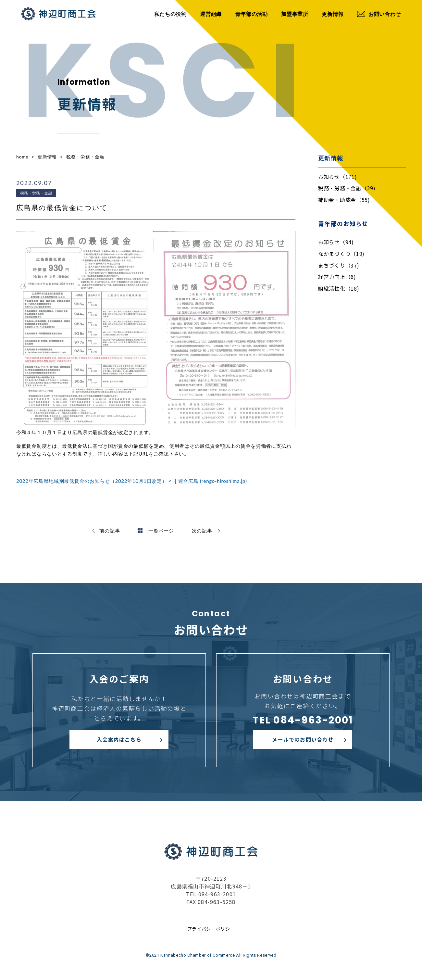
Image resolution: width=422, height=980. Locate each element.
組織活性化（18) (339, 288)
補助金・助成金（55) (344, 200)
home (22, 157)
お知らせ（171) (337, 177)
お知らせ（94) (336, 242)
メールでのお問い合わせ (303, 739)
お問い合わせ (379, 14)
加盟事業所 (295, 14)
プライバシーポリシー (211, 929)
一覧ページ (156, 531)
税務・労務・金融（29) (347, 188)
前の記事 (110, 531)
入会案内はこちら (119, 739)
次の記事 (202, 531)
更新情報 (333, 14)
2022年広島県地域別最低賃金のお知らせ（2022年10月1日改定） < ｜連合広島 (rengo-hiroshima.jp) (132, 481)
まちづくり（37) (339, 265)
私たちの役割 (170, 14)
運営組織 (211, 14)
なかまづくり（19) (341, 254)
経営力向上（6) (337, 277)
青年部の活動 (252, 14)
